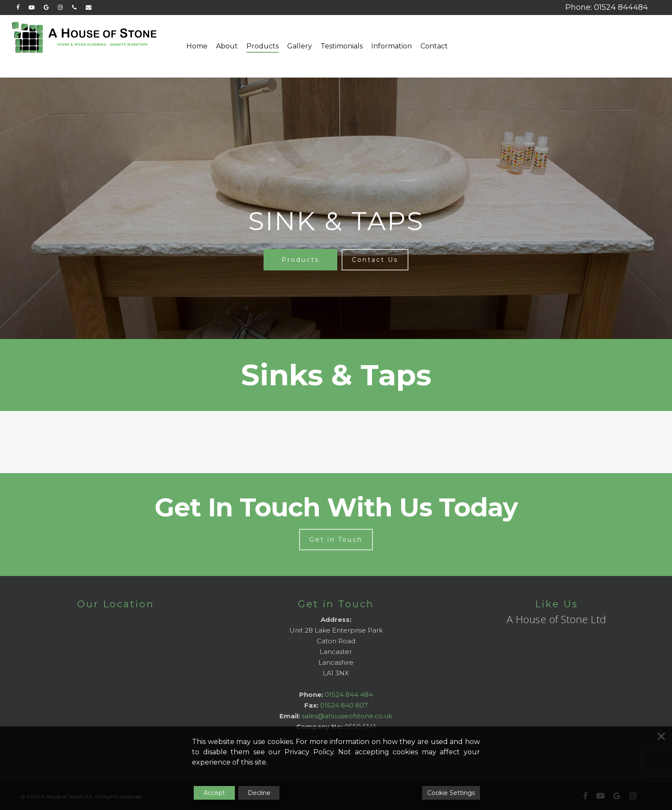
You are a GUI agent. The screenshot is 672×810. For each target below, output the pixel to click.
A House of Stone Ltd (556, 619)
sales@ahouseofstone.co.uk (347, 716)
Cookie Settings (451, 793)
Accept (214, 793)
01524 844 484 (349, 694)
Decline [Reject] (259, 793)
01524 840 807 (344, 705)
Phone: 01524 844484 (607, 7)
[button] (300, 260)
